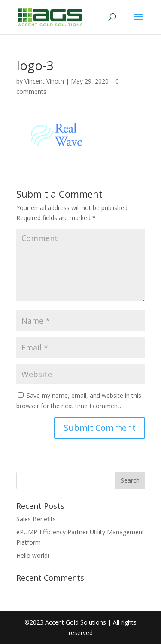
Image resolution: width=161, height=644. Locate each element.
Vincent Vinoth (44, 81)
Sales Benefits (36, 519)
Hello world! (33, 556)
